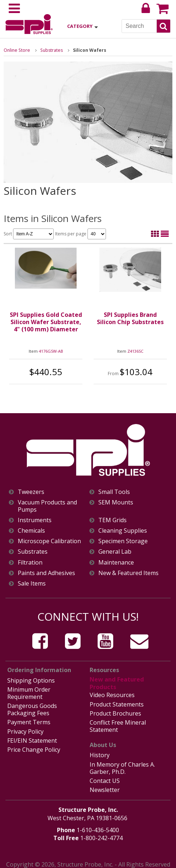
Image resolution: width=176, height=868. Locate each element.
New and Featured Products (116, 682)
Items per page (81, 234)
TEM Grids (112, 520)
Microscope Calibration (49, 541)
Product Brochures (115, 711)
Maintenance (116, 563)
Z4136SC (135, 351)
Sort (29, 234)
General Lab (115, 552)
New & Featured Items (128, 573)
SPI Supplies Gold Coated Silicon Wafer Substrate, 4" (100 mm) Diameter (46, 322)
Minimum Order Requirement (29, 692)
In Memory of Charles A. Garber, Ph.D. (122, 764)
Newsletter (105, 785)
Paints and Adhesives (46, 573)
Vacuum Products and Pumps (47, 506)
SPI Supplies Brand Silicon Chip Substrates (130, 318)
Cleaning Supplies (123, 531)
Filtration (30, 563)
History (100, 752)
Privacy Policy (25, 729)
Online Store (16, 50)
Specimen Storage (123, 541)
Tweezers (31, 492)
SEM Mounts (116, 502)
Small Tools (114, 492)
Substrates (50, 50)
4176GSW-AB (51, 351)
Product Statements (117, 703)
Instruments (35, 520)
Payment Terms (29, 720)
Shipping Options (31, 680)
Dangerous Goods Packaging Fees (32, 708)
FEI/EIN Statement (32, 738)
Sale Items (32, 584)
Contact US (105, 777)
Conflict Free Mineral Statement (118, 724)
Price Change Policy (34, 746)
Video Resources (112, 694)
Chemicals (31, 531)
